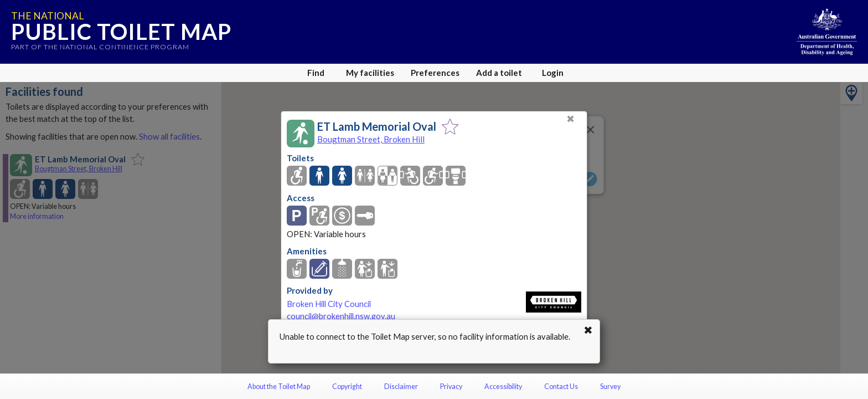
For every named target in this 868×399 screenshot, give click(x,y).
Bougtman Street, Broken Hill (371, 139)
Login (553, 73)
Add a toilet (499, 73)
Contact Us (561, 387)
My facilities (370, 73)
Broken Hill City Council (329, 304)
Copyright (347, 387)
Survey (610, 387)
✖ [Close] (570, 119)
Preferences (435, 73)
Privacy (451, 387)
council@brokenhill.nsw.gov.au (341, 316)
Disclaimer (401, 387)
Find (316, 73)
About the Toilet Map (279, 387)
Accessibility (503, 387)
